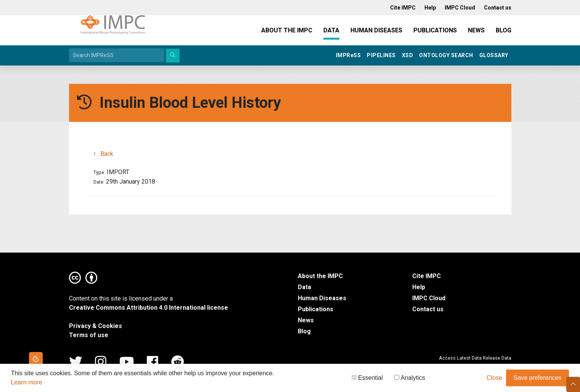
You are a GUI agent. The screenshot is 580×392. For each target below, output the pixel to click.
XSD (408, 55)
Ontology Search (446, 55)
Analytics (410, 379)
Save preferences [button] (537, 379)
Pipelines (381, 55)
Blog (504, 30)
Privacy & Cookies (96, 326)
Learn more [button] (27, 383)
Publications (435, 30)
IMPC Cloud (429, 298)
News (476, 30)
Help (419, 287)
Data (331, 30)
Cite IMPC (427, 276)
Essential (367, 379)
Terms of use (89, 335)
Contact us (428, 309)
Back (103, 154)
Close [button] (494, 379)
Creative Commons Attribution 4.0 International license (149, 308)
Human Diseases (376, 30)
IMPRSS (349, 55)
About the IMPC (287, 30)
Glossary (494, 55)
